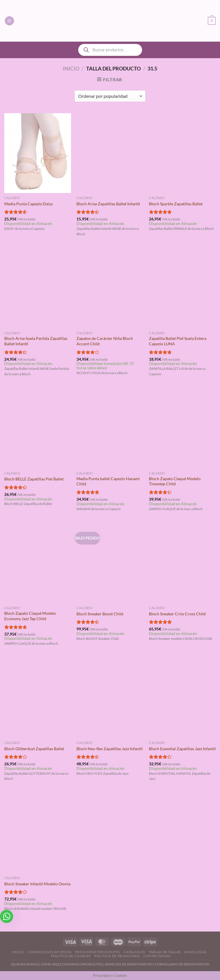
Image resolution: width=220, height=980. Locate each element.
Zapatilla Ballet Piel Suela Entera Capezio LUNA (178, 341)
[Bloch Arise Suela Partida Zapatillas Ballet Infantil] (38, 288)
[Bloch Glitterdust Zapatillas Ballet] (38, 698)
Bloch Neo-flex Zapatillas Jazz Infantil (110, 749)
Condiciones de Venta (49, 952)
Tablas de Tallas (165, 952)
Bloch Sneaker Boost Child (100, 614)
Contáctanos (157, 956)
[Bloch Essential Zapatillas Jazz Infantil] (182, 698)
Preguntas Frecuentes (98, 952)
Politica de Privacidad (117, 956)
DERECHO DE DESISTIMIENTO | (130, 964)
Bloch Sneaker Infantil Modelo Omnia (37, 884)
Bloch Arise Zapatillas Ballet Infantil (108, 204)
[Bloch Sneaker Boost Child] (110, 563)
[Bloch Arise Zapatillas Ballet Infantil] (110, 153)
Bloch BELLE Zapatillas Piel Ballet (34, 479)
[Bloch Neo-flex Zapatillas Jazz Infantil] (110, 698)
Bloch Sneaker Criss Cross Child (177, 614)
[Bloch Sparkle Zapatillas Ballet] (182, 153)
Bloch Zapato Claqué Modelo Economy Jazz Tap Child (30, 616)
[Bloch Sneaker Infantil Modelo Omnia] (38, 833)
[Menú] (9, 21)
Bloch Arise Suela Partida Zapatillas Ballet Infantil (36, 341)
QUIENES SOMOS (25, 964)
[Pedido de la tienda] (110, 96)
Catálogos (134, 952)
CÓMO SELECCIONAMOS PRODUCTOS (72, 964)
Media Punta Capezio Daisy (29, 204)
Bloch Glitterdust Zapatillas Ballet (34, 749)
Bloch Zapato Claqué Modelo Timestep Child (175, 481)
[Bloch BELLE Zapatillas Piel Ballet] (38, 428)
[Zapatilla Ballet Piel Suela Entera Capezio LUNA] (182, 288)
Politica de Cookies (71, 956)
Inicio (71, 68)
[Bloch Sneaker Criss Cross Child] (182, 563)
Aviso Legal (195, 952)
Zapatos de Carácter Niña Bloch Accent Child (105, 341)
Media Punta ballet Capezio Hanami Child (108, 481)
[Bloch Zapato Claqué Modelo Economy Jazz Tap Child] (38, 563)
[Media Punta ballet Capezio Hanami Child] (110, 428)
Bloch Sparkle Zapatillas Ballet (176, 204)
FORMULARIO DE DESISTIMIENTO (182, 964)
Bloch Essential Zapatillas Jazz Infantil (182, 749)
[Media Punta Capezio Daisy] (38, 153)
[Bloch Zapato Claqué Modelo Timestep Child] (182, 428)
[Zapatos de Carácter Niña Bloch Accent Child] (110, 288)
